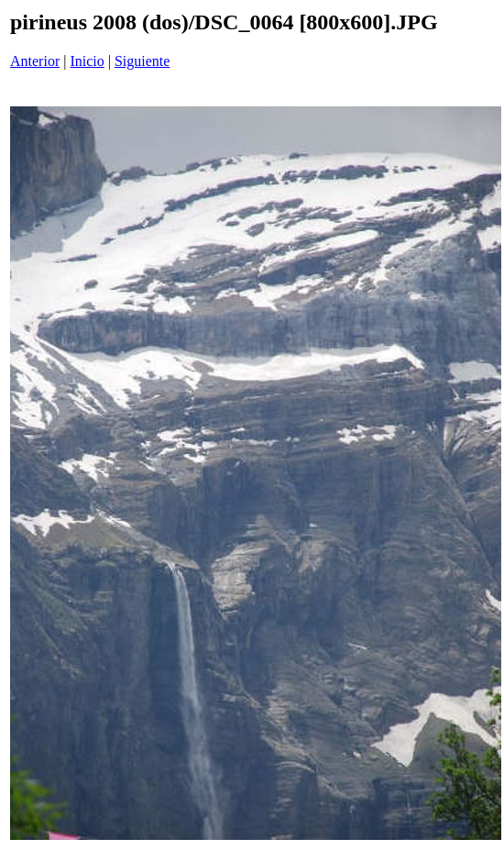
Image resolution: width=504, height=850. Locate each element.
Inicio (87, 61)
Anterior (35, 61)
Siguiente (142, 61)
